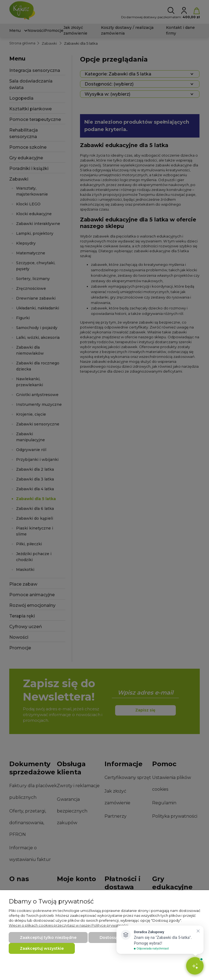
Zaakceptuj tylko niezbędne (48, 938)
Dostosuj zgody (115, 938)
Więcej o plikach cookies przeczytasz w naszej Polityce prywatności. (69, 925)
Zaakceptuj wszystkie (42, 948)
